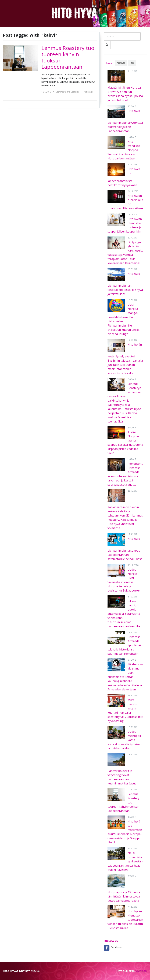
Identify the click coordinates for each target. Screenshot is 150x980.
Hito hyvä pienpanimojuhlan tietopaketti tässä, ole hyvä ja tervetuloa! (125, 284)
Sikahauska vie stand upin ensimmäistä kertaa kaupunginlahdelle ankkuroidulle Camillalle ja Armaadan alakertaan (125, 677)
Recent (109, 63)
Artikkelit (88, 92)
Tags (132, 63)
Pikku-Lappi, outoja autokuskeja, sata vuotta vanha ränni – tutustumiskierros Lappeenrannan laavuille (124, 614)
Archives (121, 63)
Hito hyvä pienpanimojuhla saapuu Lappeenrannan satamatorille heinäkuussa (125, 549)
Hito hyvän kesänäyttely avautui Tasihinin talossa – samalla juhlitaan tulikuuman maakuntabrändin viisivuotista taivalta (125, 359)
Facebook (116, 947)
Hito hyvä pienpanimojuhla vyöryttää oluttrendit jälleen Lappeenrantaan (125, 121)
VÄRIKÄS (141, 971)
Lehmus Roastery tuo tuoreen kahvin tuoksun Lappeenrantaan (68, 57)
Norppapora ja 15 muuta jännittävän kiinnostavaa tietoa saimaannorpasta (124, 896)
